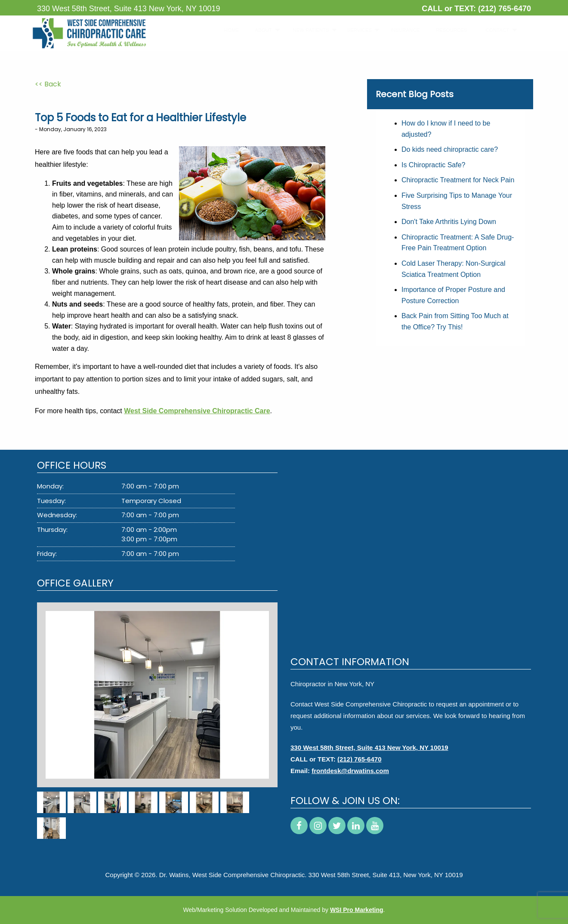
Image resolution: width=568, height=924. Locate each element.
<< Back (48, 84)
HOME (229, 30)
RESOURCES (447, 30)
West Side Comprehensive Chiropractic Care (197, 411)
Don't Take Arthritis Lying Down (449, 222)
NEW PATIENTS (306, 30)
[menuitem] (229, 30)
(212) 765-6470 (505, 9)
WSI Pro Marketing (357, 910)
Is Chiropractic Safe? (434, 165)
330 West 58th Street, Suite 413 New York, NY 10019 (369, 747)
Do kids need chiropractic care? (450, 149)
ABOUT (260, 30)
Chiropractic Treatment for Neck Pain (458, 180)
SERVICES (355, 30)
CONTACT (493, 30)
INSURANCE (401, 30)
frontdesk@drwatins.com (350, 771)
